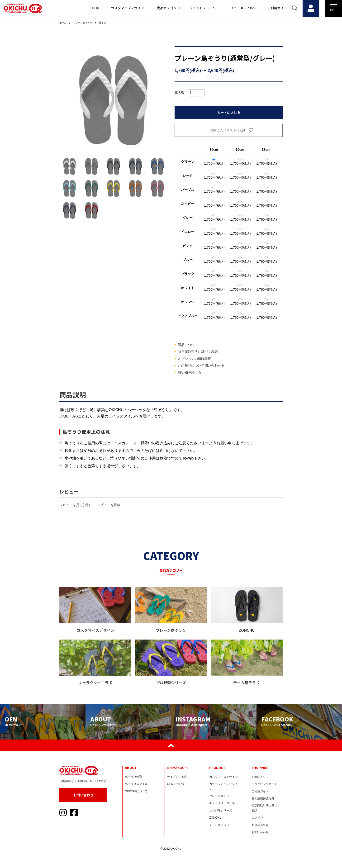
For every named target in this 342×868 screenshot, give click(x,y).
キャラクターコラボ (222, 803)
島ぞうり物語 (133, 777)
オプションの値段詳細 (195, 359)
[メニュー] (334, 8)
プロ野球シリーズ (221, 811)
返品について (188, 345)
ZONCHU (215, 818)
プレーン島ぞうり (86, 23)
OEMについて (176, 784)
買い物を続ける (190, 372)
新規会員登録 (260, 825)
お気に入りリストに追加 (229, 130)
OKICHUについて (233, 8)
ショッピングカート (264, 784)
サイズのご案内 (177, 777)
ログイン (257, 818)
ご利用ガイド (266, 8)
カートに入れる (229, 113)
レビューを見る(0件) (75, 505)
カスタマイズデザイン (117, 8)
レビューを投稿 (109, 505)
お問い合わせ (83, 795)
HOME (85, 8)
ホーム (64, 23)
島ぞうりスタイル (136, 784)
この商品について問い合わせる (201, 365)
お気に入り (259, 777)
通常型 (109, 23)
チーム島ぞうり (219, 825)
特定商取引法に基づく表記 (198, 352)
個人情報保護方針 (263, 798)
